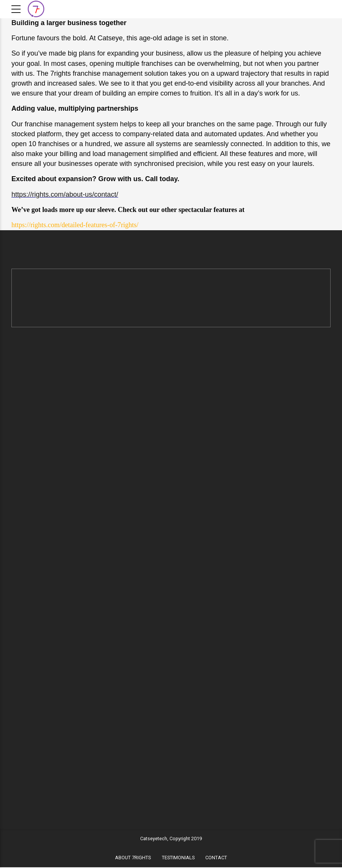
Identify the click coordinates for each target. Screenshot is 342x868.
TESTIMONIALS (178, 858)
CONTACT (216, 858)
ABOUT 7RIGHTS (133, 858)
